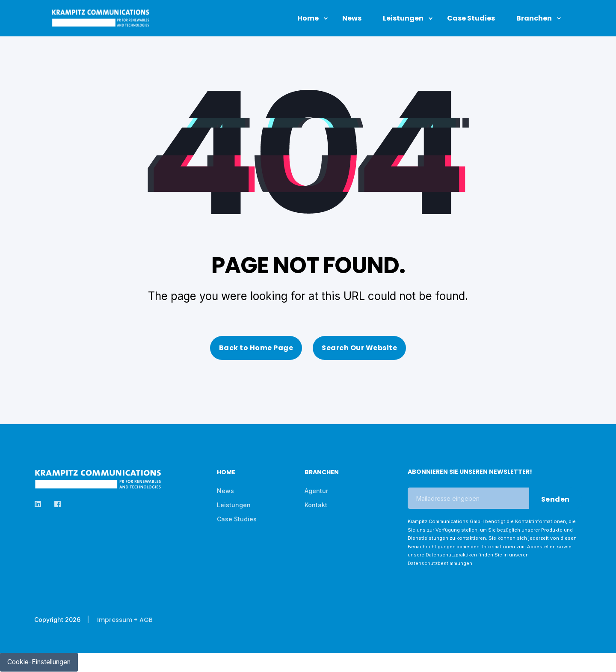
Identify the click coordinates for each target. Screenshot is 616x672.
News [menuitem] (225, 491)
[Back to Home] (101, 23)
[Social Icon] (40, 504)
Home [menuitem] (226, 473)
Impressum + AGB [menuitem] (125, 620)
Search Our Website (359, 348)
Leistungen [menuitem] (234, 505)
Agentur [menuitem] (316, 491)
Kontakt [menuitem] (316, 505)
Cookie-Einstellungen (41, 662)
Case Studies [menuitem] (237, 519)
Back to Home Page (256, 348)
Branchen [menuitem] (322, 473)
